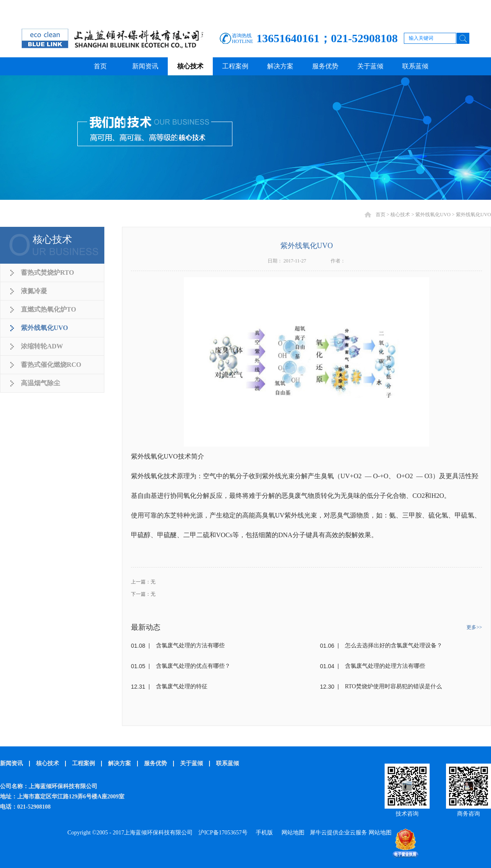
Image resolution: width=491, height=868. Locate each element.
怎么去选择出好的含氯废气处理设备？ (394, 645)
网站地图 (292, 833)
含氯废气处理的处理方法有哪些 (385, 666)
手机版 (263, 833)
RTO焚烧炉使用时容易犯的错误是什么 (393, 686)
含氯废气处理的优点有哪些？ (193, 666)
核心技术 (400, 215)
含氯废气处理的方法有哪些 (190, 645)
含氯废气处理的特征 (182, 686)
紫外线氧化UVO (433, 215)
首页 (100, 66)
